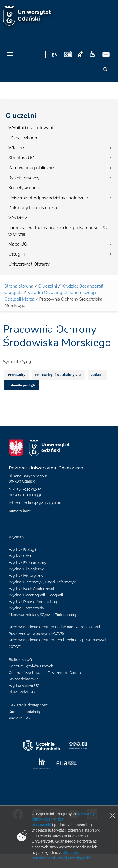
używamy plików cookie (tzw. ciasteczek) (63, 819)
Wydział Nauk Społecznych (32, 589)
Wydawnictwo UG (24, 686)
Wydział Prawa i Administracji (34, 602)
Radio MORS (19, 718)
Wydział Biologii (22, 550)
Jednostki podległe (22, 385)
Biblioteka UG (20, 660)
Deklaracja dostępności (29, 705)
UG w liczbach (23, 138)
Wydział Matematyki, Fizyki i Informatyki (43, 582)
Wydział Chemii (22, 556)
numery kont (20, 511)
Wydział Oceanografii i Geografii (36, 595)
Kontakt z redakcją (24, 712)
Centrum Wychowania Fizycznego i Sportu (45, 673)
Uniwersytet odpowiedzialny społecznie (48, 198)
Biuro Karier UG (22, 692)
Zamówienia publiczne (31, 168)
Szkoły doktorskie (24, 679)
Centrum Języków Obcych (31, 666)
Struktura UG (21, 158)
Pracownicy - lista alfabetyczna (58, 375)
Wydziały (18, 218)
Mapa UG (18, 244)
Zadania (97, 375)
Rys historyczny (24, 178)
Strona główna (19, 286)
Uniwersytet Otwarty (29, 264)
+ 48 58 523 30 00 (46, 503)
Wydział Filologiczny (26, 569)
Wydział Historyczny (26, 576)
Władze (16, 148)
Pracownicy (17, 375)
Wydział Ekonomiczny (27, 563)
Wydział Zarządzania (26, 608)
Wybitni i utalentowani (31, 128)
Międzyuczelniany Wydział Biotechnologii (44, 615)
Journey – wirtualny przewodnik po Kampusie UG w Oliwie (58, 231)
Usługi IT (17, 254)
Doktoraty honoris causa (33, 208)
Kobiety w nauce (25, 188)
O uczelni (21, 116)
